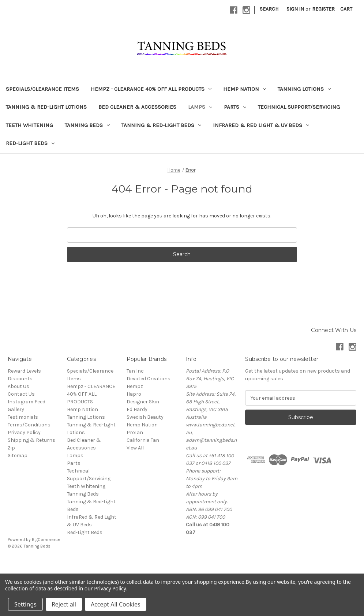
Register (323, 9)
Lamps (200, 107)
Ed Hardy (137, 409)
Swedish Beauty (145, 417)
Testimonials (23, 417)
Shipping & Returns (31, 440)
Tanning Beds (87, 125)
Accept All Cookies (116, 604)
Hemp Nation (245, 89)
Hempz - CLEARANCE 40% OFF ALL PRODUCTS (151, 89)
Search (269, 9)
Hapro (134, 394)
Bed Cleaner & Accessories (137, 107)
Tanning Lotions (304, 89)
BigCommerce (46, 540)
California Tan (143, 440)
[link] (182, 563)
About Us (18, 386)
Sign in (295, 9)
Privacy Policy (24, 432)
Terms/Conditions (29, 425)
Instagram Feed (27, 402)
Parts (235, 107)
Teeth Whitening (29, 125)
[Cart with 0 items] (346, 9)
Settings (25, 604)
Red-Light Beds (30, 143)
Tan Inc (135, 371)
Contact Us (21, 394)
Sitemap (18, 456)
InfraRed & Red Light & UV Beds (261, 125)
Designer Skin (143, 402)
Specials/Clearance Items (42, 89)
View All (135, 448)
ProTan (135, 432)
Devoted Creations (149, 379)
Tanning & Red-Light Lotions (46, 107)
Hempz (135, 386)
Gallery (16, 409)
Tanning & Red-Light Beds (161, 125)
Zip (11, 448)
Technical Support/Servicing (299, 107)
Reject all (64, 604)
